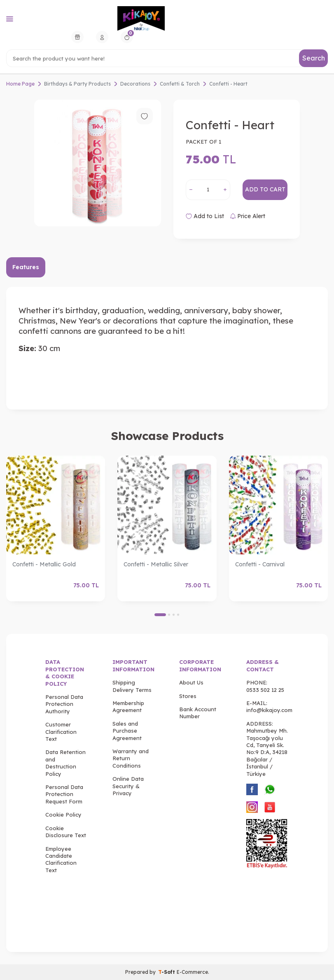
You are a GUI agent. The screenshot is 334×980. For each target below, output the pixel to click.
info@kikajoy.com (269, 710)
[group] (98, 163)
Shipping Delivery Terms (132, 686)
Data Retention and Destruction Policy (65, 763)
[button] (160, 615)
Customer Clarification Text (61, 732)
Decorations (135, 84)
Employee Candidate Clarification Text (61, 859)
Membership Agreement (128, 706)
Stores (188, 696)
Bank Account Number (198, 713)
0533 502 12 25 (265, 690)
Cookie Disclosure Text (66, 832)
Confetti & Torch (180, 84)
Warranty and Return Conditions (131, 758)
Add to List (205, 216)
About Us (191, 682)
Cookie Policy (63, 815)
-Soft (167, 972)
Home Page (20, 84)
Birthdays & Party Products (77, 84)
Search (314, 58)
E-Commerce (192, 972)
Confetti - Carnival (260, 564)
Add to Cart (265, 189)
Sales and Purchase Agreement (127, 731)
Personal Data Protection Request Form (64, 794)
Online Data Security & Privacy (128, 786)
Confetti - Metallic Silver (156, 564)
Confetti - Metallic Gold (44, 564)
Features (26, 267)
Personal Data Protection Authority (64, 704)
